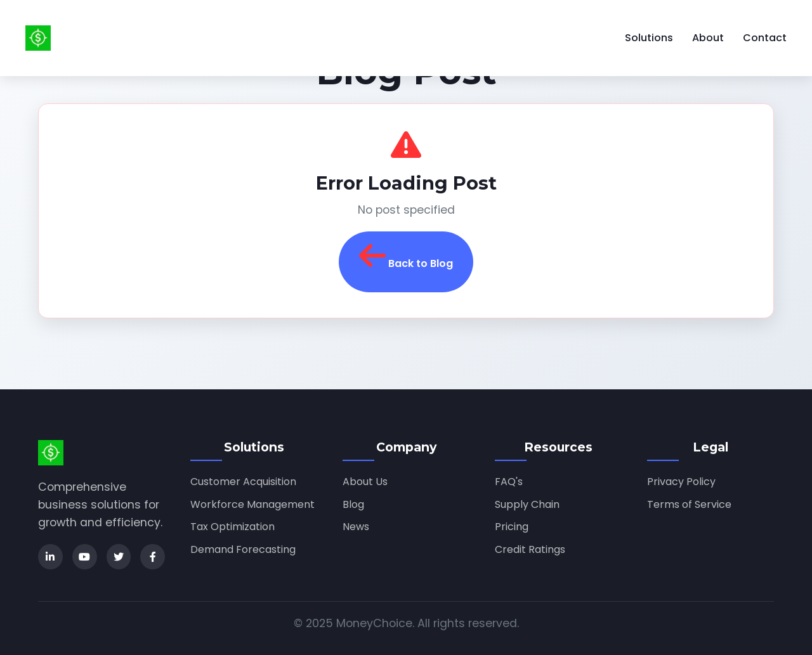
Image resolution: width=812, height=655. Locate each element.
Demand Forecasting (243, 549)
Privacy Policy (681, 482)
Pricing (512, 527)
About (708, 38)
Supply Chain (527, 504)
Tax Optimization (232, 527)
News (356, 527)
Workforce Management (252, 504)
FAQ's (509, 482)
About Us (365, 482)
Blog (353, 504)
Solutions (649, 38)
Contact (765, 38)
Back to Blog (406, 256)
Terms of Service (689, 504)
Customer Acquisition (243, 482)
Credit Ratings (530, 549)
